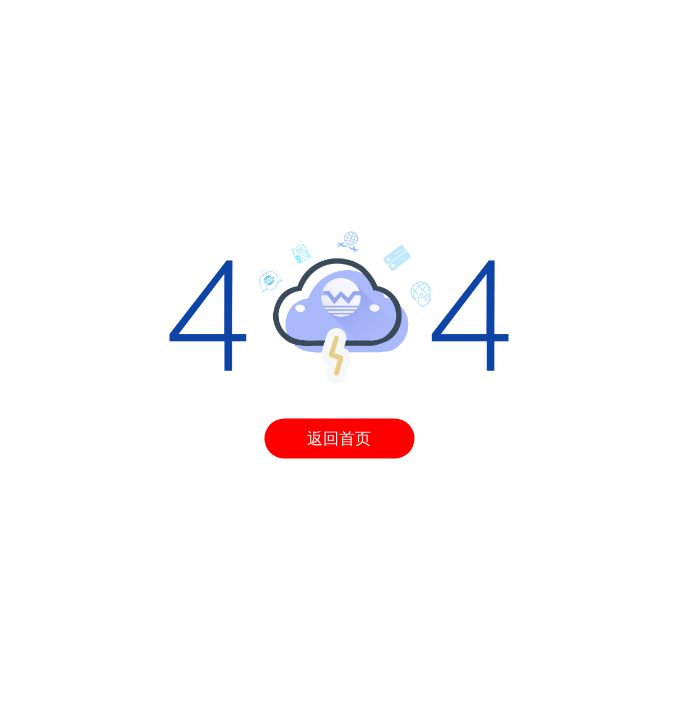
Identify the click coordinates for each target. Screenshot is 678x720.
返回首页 (339, 437)
